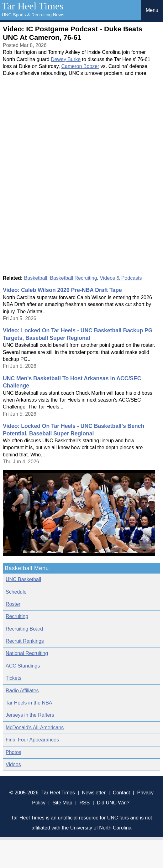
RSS (84, 803)
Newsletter (94, 793)
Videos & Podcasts (121, 278)
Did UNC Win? (113, 803)
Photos (13, 752)
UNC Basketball (23, 579)
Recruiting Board (24, 629)
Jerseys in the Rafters (30, 715)
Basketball (36, 278)
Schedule (16, 592)
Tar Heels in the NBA (29, 703)
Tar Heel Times (33, 6)
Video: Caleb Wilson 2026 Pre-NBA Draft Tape (62, 290)
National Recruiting (27, 653)
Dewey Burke (66, 59)
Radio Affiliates (22, 691)
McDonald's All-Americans (35, 728)
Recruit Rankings (25, 641)
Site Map (63, 803)
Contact (121, 793)
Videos (13, 764)
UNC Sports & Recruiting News (33, 15)
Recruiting (17, 616)
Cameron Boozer (80, 66)
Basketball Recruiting (73, 278)
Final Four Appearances (32, 740)
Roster (13, 604)
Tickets (13, 678)
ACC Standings (23, 666)
